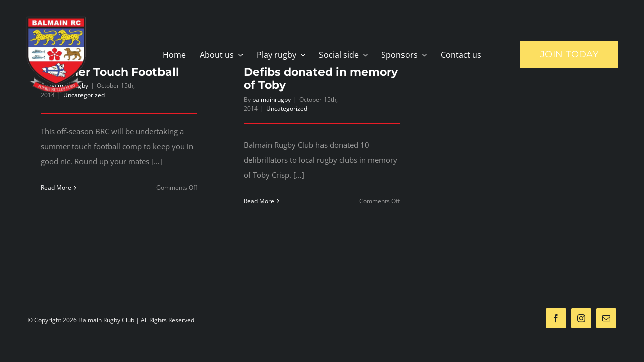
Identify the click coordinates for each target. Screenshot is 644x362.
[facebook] (556, 318)
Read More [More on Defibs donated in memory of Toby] (259, 201)
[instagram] (581, 318)
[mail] (606, 318)
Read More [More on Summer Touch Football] (56, 187)
